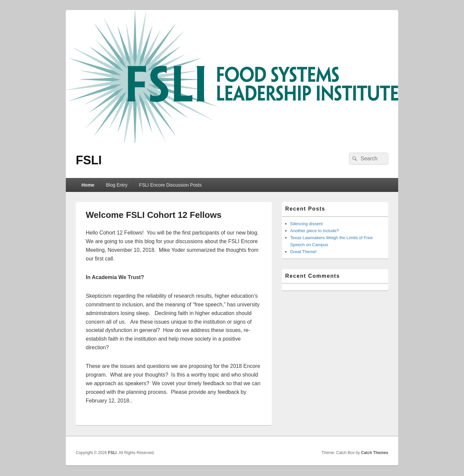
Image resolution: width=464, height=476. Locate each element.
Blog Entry (117, 185)
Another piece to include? (315, 231)
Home (88, 185)
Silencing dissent (306, 224)
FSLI (89, 160)
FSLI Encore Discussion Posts (170, 185)
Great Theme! (303, 252)
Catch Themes (375, 453)
